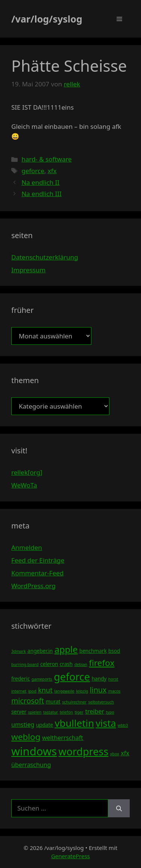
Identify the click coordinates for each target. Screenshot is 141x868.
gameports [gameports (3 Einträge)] (42, 679)
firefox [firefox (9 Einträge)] (102, 663)
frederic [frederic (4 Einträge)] (20, 679)
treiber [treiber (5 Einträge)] (95, 711)
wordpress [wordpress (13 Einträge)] (83, 751)
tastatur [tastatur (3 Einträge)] (51, 712)
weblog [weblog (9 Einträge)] (26, 737)
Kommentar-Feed (37, 573)
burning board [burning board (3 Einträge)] (25, 664)
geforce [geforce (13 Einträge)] (72, 677)
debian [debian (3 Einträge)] (81, 664)
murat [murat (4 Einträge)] (53, 701)
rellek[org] (27, 472)
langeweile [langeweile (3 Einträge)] (64, 691)
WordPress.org (33, 586)
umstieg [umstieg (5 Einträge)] (23, 725)
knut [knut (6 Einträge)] (45, 690)
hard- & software (47, 159)
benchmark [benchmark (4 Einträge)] (93, 651)
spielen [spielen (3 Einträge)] (35, 712)
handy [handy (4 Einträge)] (99, 679)
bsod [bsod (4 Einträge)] (114, 651)
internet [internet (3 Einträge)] (19, 691)
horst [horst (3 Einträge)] (113, 679)
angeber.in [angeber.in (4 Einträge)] (40, 651)
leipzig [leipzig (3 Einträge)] (82, 691)
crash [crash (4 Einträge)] (66, 664)
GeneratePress (70, 856)
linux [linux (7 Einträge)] (98, 690)
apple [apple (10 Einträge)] (66, 649)
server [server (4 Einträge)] (19, 712)
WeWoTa (24, 485)
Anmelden (27, 547)
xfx (52, 171)
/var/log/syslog (47, 19)
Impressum (28, 270)
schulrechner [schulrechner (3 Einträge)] (74, 702)
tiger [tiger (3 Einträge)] (79, 712)
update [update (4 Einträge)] (45, 725)
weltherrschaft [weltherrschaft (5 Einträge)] (63, 738)
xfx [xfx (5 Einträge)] (125, 753)
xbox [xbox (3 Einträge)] (115, 754)
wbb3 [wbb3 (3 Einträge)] (123, 725)
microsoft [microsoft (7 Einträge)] (28, 701)
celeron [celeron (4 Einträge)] (49, 664)
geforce (33, 171)
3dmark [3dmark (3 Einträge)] (19, 651)
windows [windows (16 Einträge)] (34, 751)
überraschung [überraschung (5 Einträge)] (31, 765)
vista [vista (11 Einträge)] (106, 723)
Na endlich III (42, 194)
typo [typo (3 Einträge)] (110, 712)
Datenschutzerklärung (45, 257)
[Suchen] (119, 808)
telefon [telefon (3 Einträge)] (66, 712)
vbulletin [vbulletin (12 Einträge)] (75, 723)
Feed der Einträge (38, 560)
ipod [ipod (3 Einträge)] (32, 691)
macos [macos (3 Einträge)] (114, 691)
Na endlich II (40, 182)
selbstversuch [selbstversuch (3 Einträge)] (101, 702)
